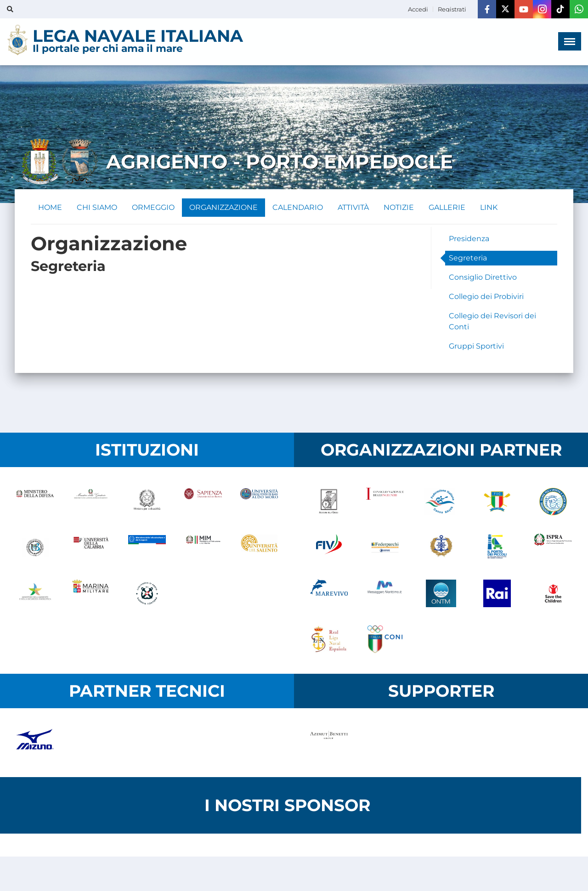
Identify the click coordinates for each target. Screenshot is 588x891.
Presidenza (469, 239)
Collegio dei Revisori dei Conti (492, 321)
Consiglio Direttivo (483, 277)
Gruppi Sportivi (476, 346)
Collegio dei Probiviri (486, 296)
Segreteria (468, 258)
